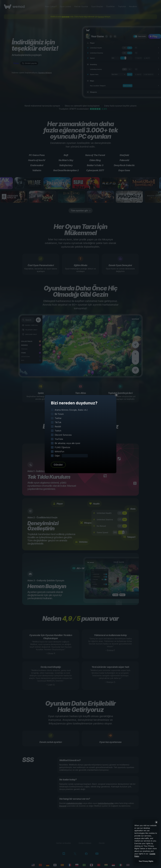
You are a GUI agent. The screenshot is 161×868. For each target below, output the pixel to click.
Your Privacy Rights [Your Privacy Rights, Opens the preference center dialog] (146, 861)
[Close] (156, 822)
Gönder (58, 465)
